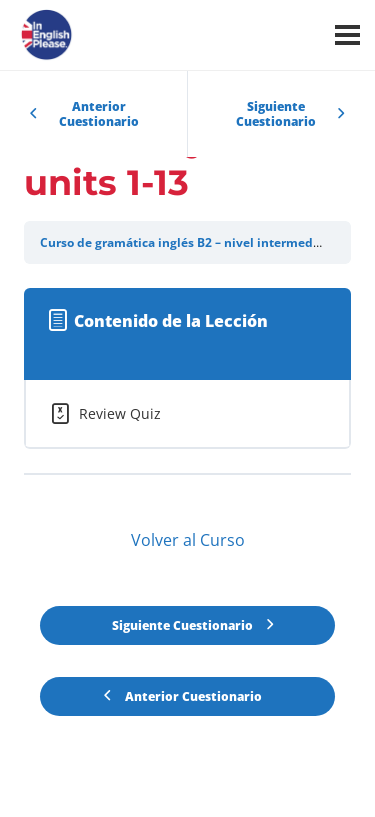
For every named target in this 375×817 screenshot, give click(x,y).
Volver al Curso (188, 540)
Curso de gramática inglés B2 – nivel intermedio (182, 242)
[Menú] (347, 35)
